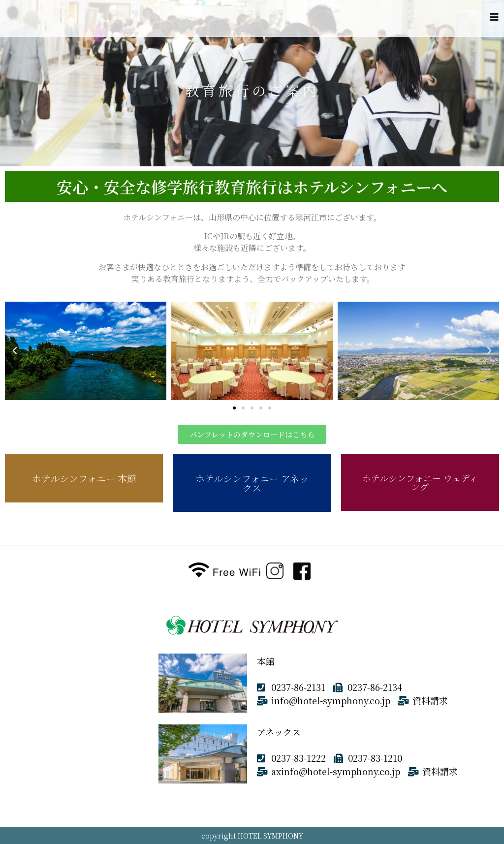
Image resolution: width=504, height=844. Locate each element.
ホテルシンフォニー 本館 (84, 478)
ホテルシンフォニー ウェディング (420, 482)
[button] (234, 408)
